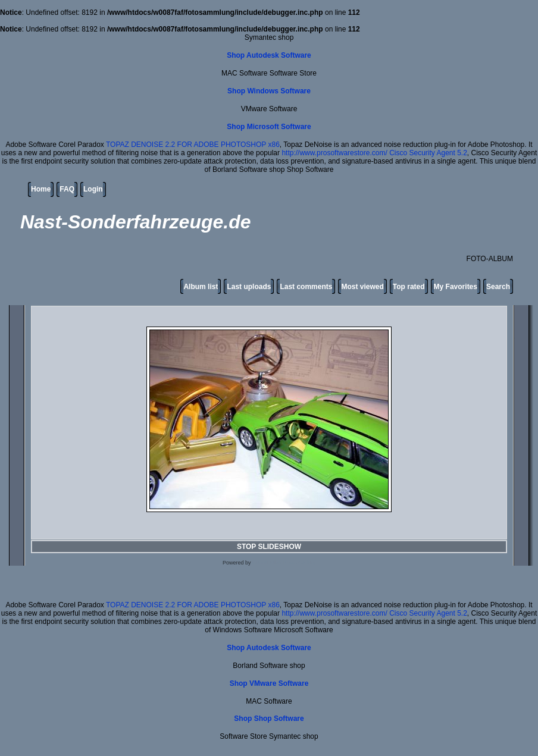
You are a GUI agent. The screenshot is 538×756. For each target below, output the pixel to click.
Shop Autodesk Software (269, 55)
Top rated (409, 287)
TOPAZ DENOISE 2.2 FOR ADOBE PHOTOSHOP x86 (193, 145)
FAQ (67, 189)
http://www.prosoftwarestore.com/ (334, 153)
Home (41, 189)
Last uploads (249, 287)
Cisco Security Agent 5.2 (428, 153)
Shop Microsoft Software (269, 127)
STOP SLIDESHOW (269, 547)
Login (93, 189)
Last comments (306, 287)
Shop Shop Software (269, 719)
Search (498, 287)
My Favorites (456, 287)
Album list (201, 287)
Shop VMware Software (269, 683)
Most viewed (362, 287)
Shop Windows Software (269, 91)
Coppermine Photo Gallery (284, 563)
